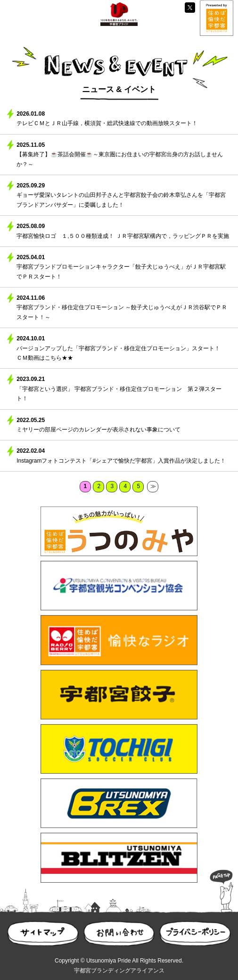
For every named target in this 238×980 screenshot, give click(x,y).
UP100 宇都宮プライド (119, 14)
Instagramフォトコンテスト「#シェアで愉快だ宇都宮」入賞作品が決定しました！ (121, 461)
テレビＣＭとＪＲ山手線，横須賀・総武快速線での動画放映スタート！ (107, 123)
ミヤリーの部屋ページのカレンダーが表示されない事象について (98, 430)
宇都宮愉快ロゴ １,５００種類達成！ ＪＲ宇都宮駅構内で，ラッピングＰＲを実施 (123, 236)
